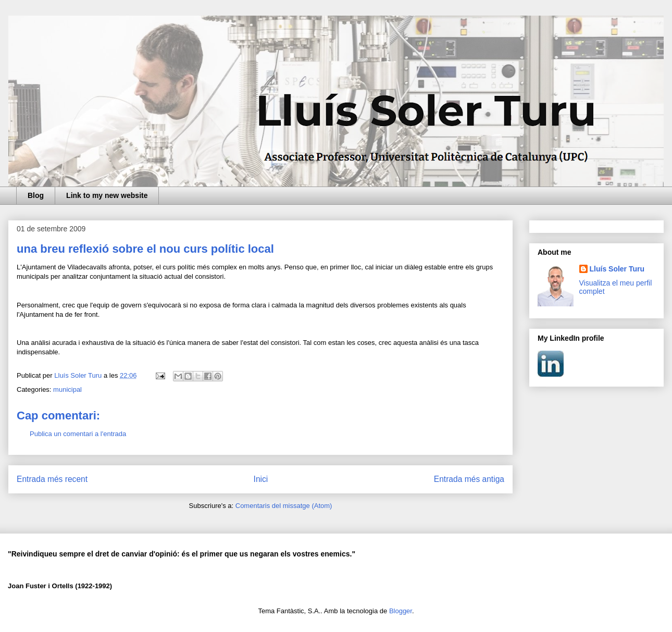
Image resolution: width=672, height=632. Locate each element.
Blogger (401, 611)
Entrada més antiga (469, 479)
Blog (36, 195)
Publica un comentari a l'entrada (78, 434)
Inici (261, 479)
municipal (67, 389)
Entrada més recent (52, 479)
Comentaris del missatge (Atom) (284, 506)
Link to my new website (107, 195)
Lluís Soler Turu (617, 269)
